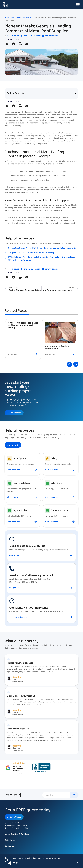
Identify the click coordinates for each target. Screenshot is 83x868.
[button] (7, 44)
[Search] (74, 795)
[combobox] (56, 795)
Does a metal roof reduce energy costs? (57, 347)
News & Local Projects (24, 18)
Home (7, 18)
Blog (12, 18)
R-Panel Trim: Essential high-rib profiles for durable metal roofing (23, 325)
